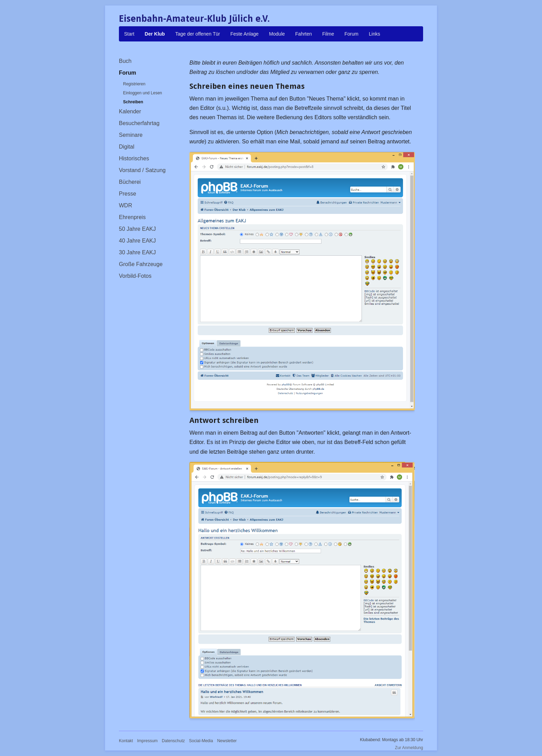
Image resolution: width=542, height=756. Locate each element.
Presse (128, 194)
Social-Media (201, 741)
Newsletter (227, 741)
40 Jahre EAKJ (137, 241)
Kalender (130, 111)
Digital (127, 147)
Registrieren (134, 84)
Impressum (147, 741)
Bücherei (130, 182)
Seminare (131, 135)
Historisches (134, 158)
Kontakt (126, 741)
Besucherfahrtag (139, 123)
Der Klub (155, 34)
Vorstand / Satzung (142, 170)
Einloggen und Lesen (143, 93)
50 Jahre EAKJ (137, 229)
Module (277, 34)
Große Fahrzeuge (141, 264)
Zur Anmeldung (409, 748)
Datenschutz (173, 741)
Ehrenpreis (132, 217)
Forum (352, 34)
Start (129, 34)
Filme (328, 34)
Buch (125, 61)
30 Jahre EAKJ (137, 252)
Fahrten (303, 34)
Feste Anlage (244, 34)
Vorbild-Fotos (135, 276)
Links (375, 34)
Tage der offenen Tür (198, 34)
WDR (125, 205)
